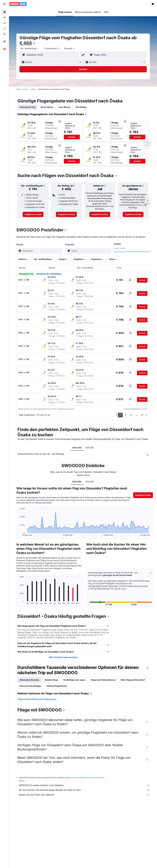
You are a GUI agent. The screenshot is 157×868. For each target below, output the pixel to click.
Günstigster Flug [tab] (27, 107)
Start (18, 89)
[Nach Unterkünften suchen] (4, 18)
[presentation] (34, 43)
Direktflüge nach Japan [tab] (74, 680)
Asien (25, 89)
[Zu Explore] (4, 34)
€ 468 (26, 43)
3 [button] (131, 415)
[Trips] (4, 42)
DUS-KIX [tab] (90, 448)
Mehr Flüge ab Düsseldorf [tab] (133, 680)
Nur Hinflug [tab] (81, 107)
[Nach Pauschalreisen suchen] (4, 29)
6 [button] (142, 415)
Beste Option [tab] (47, 107)
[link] (33, 214)
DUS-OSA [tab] (77, 448)
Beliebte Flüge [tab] (51, 680)
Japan (33, 89)
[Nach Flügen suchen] (4, 12)
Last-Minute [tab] (64, 107)
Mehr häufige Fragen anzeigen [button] (63, 657)
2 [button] (126, 415)
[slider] (151, 252)
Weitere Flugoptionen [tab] (57, 686)
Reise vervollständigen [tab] (30, 686)
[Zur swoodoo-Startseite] (18, 4)
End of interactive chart (19, 534)
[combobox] (70, 49)
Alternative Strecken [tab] (29, 680)
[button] (4, 4)
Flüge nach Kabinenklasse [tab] (103, 680)
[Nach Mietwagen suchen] (4, 23)
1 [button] (120, 415)
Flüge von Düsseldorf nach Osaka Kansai (37, 699)
